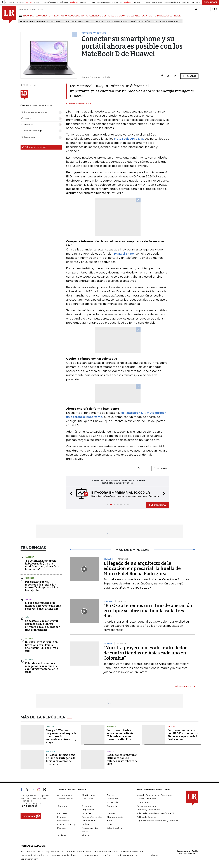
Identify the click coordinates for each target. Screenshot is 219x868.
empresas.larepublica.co (79, 852)
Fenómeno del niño (140, 21)
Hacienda (30, 557)
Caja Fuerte (88, 799)
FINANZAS (29, 16)
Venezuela (51, 727)
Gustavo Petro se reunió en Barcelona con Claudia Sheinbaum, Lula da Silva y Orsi (42, 646)
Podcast (61, 828)
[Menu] (21, 16)
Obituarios (87, 824)
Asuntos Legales (65, 799)
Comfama (98, 21)
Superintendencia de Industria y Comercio (158, 821)
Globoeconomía (115, 817)
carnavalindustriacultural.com (67, 855)
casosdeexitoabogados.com (35, 855)
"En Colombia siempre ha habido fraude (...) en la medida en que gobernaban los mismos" (42, 565)
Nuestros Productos (146, 799)
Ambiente (30, 578)
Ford (89, 21)
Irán (27, 617)
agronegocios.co (55, 852)
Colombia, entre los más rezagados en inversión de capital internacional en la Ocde (42, 668)
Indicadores (63, 821)
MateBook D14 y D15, (129, 139)
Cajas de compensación (117, 21)
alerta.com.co (158, 855)
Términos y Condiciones (148, 810)
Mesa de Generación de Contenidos (154, 795)
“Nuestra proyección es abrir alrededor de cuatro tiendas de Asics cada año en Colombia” (145, 653)
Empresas (62, 813)
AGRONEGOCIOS (98, 16)
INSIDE (177, 16)
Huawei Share (124, 254)
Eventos (111, 813)
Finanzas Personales (92, 817)
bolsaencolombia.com (132, 852)
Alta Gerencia (89, 795)
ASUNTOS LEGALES (130, 16)
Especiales (87, 813)
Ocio (109, 824)
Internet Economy (66, 824)
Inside (110, 821)
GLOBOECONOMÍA (78, 16)
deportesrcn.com (29, 859)
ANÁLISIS (113, 16)
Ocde (155, 21)
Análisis (110, 795)
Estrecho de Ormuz (74, 21)
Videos (85, 835)
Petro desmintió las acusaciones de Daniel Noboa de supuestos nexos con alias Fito (121, 735)
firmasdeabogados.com (106, 852)
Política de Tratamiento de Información (156, 813)
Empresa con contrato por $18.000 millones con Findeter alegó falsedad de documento (183, 735)
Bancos (111, 751)
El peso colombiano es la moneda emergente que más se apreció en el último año (43, 606)
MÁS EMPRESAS (183, 686)
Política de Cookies (146, 817)
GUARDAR (189, 76)
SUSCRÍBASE (211, 2)
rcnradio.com (107, 855)
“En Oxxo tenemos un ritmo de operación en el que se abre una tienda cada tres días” (148, 611)
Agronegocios (64, 795)
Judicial (171, 727)
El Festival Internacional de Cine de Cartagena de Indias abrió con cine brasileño (61, 760)
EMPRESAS (54, 16)
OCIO (64, 16)
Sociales (50, 751)
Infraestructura (89, 821)
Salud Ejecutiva (114, 828)
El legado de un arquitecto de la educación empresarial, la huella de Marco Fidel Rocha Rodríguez (142, 568)
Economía (112, 806)
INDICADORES (165, 16)
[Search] (196, 9)
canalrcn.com (91, 855)
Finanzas (62, 817)
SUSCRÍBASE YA (157, 505)
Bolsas (29, 599)
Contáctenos (143, 802)
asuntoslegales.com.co (32, 852)
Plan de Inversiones (170, 21)
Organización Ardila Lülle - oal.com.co (187, 852)
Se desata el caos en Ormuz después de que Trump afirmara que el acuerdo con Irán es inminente (43, 625)
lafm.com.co (142, 855)
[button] (70, 494)
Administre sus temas (34, 147)
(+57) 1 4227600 (29, 806)
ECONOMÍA (41, 16)
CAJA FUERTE (149, 16)
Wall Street (56, 21)
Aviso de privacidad (146, 806)
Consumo (62, 806)
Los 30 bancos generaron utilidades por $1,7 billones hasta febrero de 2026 (122, 760)
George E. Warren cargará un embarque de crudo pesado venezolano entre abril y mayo (61, 736)
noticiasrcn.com (125, 855)
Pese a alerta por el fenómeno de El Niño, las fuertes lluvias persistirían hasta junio (42, 586)
